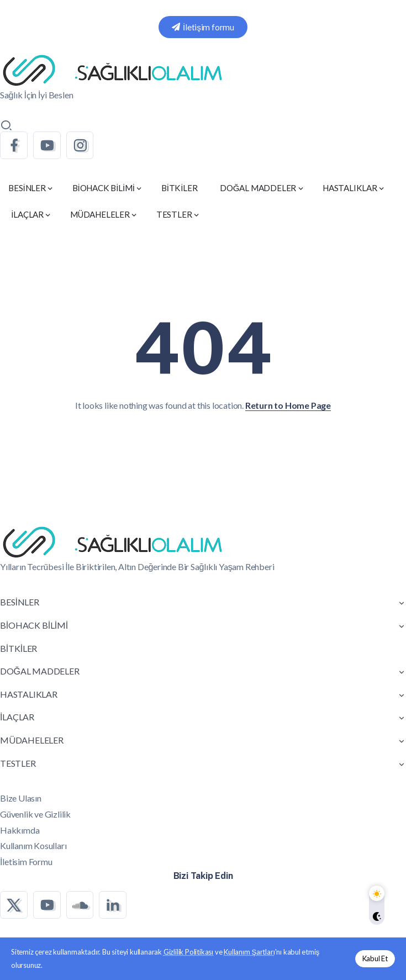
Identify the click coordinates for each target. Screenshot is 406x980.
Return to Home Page (288, 405)
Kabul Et (375, 958)
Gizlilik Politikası (188, 952)
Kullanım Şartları (249, 952)
